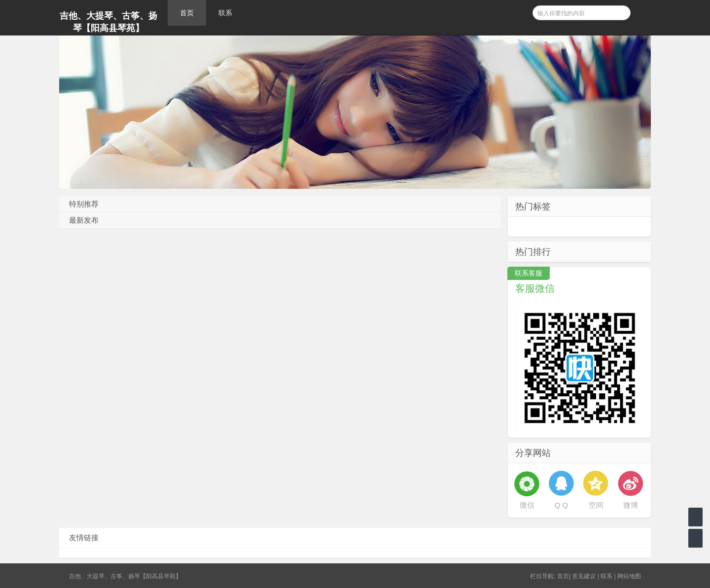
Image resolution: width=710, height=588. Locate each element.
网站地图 (629, 576)
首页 (187, 13)
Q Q (562, 505)
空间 (596, 505)
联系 (225, 13)
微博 (631, 505)
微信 (527, 505)
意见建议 (584, 576)
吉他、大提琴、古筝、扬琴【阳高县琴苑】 (108, 22)
